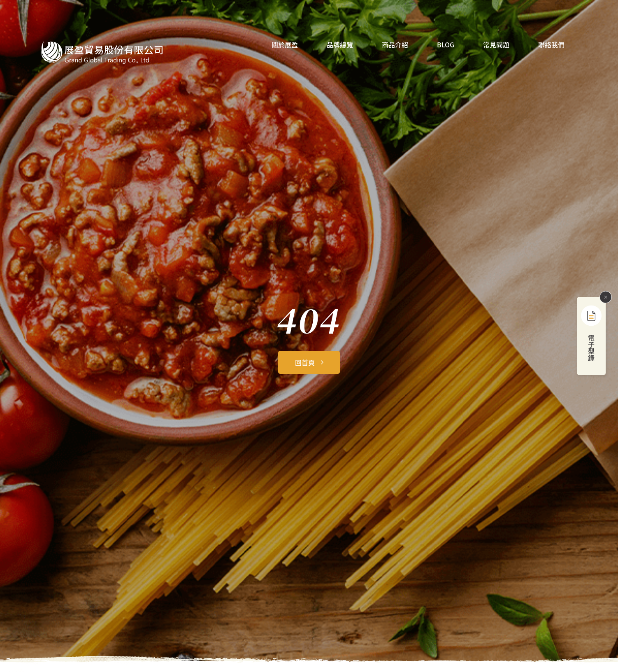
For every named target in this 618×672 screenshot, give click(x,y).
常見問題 (496, 45)
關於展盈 (285, 45)
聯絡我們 (551, 45)
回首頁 (305, 362)
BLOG (446, 45)
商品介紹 (395, 45)
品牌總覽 (340, 45)
